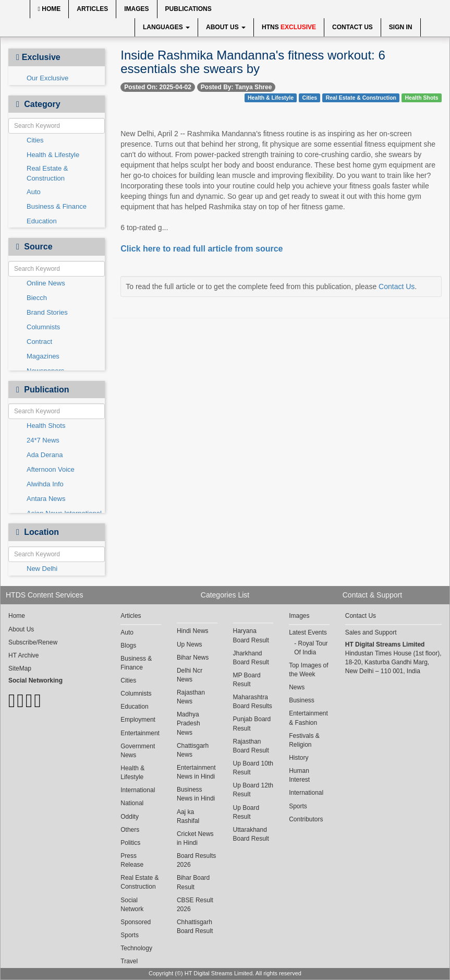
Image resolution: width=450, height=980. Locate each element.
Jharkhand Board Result (251, 658)
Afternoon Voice (51, 469)
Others (130, 830)
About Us (226, 27)
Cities (35, 140)
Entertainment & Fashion (308, 718)
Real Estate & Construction (47, 173)
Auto (34, 192)
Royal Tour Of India (311, 648)
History (299, 758)
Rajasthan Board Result (251, 746)
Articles (92, 9)
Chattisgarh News (193, 750)
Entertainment (140, 733)
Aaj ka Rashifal (188, 816)
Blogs (128, 646)
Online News (46, 283)
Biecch (37, 298)
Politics (130, 843)
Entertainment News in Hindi (196, 772)
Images (136, 9)
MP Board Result (247, 680)
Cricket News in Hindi (195, 838)
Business (302, 700)
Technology (136, 948)
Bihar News (193, 658)
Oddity (130, 817)
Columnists (43, 327)
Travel (129, 961)
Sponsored (136, 922)
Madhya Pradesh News (188, 723)
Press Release (132, 860)
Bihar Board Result (193, 882)
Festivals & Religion (304, 740)
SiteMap (20, 668)
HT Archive (23, 655)
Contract (39, 342)
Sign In (401, 27)
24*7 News (43, 440)
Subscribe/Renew (33, 642)
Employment (138, 720)
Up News (190, 644)
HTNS (289, 27)
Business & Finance (57, 206)
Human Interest (299, 775)
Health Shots (46, 426)
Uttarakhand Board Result (251, 834)
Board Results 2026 (196, 860)
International (138, 790)
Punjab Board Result (252, 724)
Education (42, 221)
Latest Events (308, 632)
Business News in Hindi (196, 794)
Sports (130, 935)
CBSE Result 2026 (195, 905)
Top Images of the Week (308, 670)
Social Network (132, 905)
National (132, 803)
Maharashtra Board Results (253, 702)
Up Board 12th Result (253, 790)
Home (50, 9)
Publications (188, 9)
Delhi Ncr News (190, 675)
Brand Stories (47, 312)
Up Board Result (246, 812)
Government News (138, 751)
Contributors (306, 819)
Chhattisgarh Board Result (195, 927)
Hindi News (193, 631)
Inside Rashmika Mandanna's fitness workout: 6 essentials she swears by (253, 62)
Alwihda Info (45, 484)
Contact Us (352, 27)
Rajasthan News (191, 697)
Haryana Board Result (251, 635)
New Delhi (42, 569)
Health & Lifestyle (53, 155)
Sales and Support (371, 632)
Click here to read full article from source (202, 249)
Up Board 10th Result (253, 768)
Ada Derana (45, 455)
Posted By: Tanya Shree (236, 87)
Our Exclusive (47, 78)
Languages (166, 27)
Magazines (43, 356)
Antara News (46, 499)
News (297, 687)
